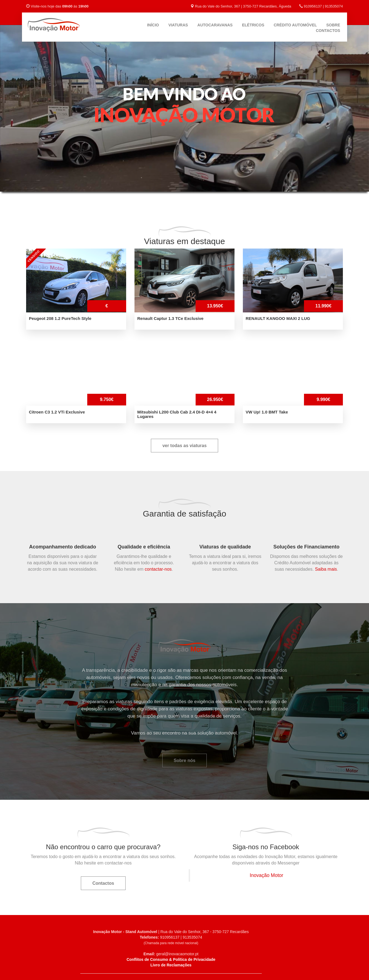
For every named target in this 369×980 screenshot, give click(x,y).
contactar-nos (158, 569)
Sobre (333, 25)
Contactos (328, 31)
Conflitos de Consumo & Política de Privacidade (171, 959)
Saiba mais (326, 569)
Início (153, 25)
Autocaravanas (215, 25)
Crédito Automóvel (295, 25)
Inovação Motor (267, 875)
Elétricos (253, 25)
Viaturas (178, 25)
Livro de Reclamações (171, 965)
